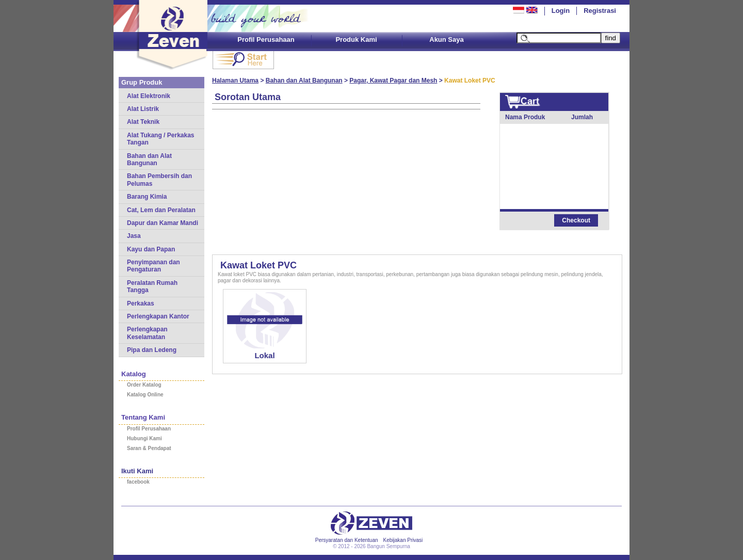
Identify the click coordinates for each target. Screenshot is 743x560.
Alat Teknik (143, 122)
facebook (138, 482)
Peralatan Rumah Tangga (152, 286)
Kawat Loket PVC (259, 265)
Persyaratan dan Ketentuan (347, 540)
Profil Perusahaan (266, 39)
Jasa (134, 236)
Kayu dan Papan (151, 249)
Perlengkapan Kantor (158, 316)
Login (561, 11)
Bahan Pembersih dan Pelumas (159, 180)
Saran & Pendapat (149, 448)
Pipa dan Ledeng (152, 350)
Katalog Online (145, 395)
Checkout (576, 220)
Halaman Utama (235, 81)
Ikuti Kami (137, 471)
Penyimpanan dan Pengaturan (154, 266)
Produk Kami (356, 39)
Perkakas (141, 303)
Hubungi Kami (144, 438)
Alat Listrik (143, 109)
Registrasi (600, 11)
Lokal (264, 355)
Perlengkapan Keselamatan (147, 333)
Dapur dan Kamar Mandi (163, 223)
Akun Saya (446, 39)
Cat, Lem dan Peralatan (161, 210)
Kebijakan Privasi (403, 540)
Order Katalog (144, 385)
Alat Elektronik (149, 96)
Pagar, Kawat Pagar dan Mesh (393, 81)
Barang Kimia (147, 197)
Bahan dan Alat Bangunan (149, 159)
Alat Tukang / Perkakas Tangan (161, 139)
